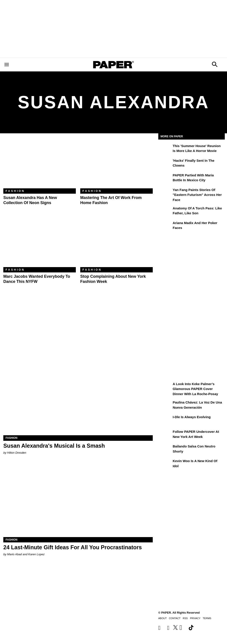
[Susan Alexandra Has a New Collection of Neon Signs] (40, 164)
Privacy (195, 618)
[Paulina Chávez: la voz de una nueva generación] (165, 406)
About (162, 618)
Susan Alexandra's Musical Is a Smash (54, 446)
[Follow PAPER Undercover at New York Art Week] (165, 435)
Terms (207, 618)
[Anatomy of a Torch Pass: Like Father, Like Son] (165, 211)
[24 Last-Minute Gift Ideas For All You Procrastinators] (78, 500)
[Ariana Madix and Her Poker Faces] (165, 226)
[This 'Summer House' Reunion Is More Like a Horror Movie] (165, 149)
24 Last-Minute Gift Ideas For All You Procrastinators (73, 547)
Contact (175, 618)
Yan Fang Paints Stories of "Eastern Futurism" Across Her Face (197, 195)
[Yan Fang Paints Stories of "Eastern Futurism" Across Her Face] (165, 193)
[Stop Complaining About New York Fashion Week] (116, 243)
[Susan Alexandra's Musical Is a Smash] (78, 398)
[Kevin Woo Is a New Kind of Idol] (165, 464)
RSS (185, 618)
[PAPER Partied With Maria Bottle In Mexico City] (165, 178)
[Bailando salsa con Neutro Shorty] (165, 449)
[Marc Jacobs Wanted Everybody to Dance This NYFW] (40, 243)
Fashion (15, 191)
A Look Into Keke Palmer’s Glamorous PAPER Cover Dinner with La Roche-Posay (195, 389)
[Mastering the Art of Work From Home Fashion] (116, 164)
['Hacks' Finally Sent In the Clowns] (165, 164)
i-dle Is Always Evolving (192, 417)
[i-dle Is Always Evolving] (165, 420)
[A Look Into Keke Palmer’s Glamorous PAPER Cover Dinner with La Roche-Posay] (165, 387)
